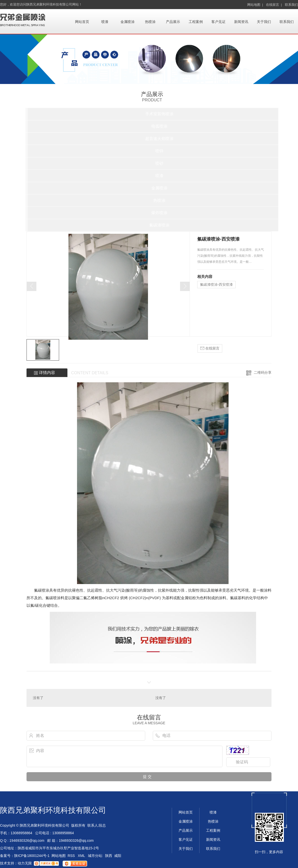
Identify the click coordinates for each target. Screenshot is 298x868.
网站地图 (59, 856)
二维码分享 (263, 372)
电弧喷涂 (159, 126)
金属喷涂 (128, 22)
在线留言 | (274, 5)
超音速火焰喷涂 (159, 139)
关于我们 (264, 22)
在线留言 (210, 348)
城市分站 (95, 856)
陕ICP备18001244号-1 (32, 856)
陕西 (109, 856)
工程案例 (196, 22)
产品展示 (173, 22)
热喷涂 (150, 22)
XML (82, 856)
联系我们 (291, 5)
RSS (72, 856)
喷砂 (159, 163)
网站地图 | (255, 5)
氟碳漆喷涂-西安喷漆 (217, 284)
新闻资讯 (241, 22)
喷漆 (105, 22)
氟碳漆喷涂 (159, 225)
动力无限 (25, 863)
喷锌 (159, 151)
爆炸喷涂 (159, 213)
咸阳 (118, 856)
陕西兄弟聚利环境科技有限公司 (53, 810)
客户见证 (218, 22)
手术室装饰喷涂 (159, 114)
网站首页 (82, 22)
